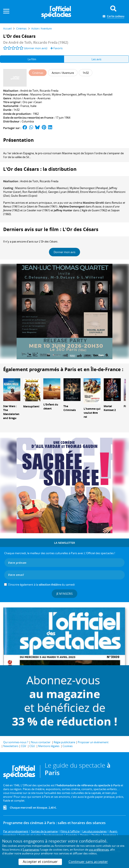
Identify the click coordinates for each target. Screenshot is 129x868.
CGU (32, 746)
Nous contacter (41, 742)
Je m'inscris (64, 594)
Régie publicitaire (64, 742)
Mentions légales (49, 746)
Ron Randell (105, 94)
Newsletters (11, 746)
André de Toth (29, 91)
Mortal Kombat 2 (110, 408)
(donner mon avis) (36, 48)
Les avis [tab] (96, 59)
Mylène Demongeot (64, 94)
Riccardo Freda (49, 91)
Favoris (57, 48)
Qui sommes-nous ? (16, 742)
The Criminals (70, 408)
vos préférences (99, 850)
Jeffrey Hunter (87, 94)
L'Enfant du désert (51, 407)
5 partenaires (31, 850)
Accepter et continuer (40, 862)
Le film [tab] (32, 59)
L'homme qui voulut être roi (92, 413)
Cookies (68, 746)
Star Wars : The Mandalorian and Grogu (11, 412)
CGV (24, 746)
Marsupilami (31, 406)
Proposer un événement (93, 742)
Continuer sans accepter (88, 862)
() (42, 188)
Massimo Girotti (40, 94)
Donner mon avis (64, 252)
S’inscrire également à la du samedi (41, 585)
